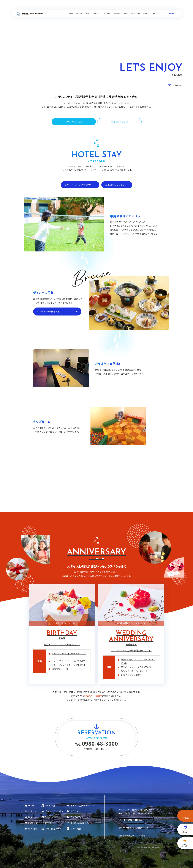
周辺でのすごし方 (119, 121)
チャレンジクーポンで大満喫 (78, 184)
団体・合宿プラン (53, 828)
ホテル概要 (76, 828)
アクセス (75, 811)
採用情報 (142, 835)
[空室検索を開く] (185, 816)
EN (159, 14)
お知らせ (32, 811)
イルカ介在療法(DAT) (81, 805)
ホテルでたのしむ (74, 121)
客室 (30, 817)
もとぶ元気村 (51, 817)
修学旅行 (49, 823)
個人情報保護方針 (127, 835)
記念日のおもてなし (115, 184)
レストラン (33, 823)
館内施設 (33, 828)
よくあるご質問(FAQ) (81, 823)
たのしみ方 (50, 805)
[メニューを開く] (170, 14)
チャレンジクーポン (54, 811)
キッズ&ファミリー (79, 817)
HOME (31, 805)
